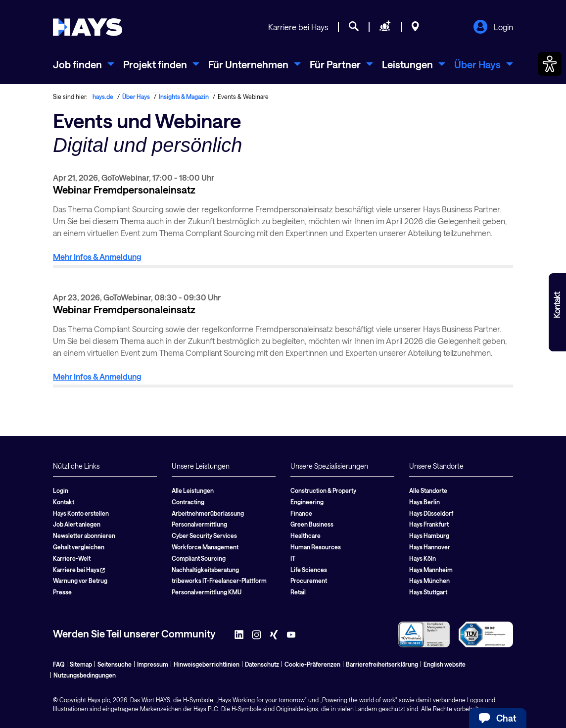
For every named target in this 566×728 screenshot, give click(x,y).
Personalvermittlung (199, 524)
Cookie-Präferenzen (312, 664)
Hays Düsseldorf (431, 513)
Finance (301, 513)
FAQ (59, 664)
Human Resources (316, 547)
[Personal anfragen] (385, 28)
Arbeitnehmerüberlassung (208, 513)
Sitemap (81, 664)
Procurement (309, 581)
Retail (298, 592)
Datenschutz (262, 664)
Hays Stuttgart (428, 592)
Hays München (429, 581)
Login (493, 28)
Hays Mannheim (431, 570)
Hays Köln (423, 558)
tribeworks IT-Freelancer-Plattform (219, 581)
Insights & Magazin (184, 97)
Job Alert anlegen (77, 524)
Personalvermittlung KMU (207, 592)
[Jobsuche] (354, 28)
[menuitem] (84, 64)
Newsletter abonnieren (84, 535)
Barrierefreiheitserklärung (382, 664)
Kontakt (64, 502)
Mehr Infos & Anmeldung (97, 257)
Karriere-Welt (72, 558)
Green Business (312, 524)
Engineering (307, 502)
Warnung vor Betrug (80, 581)
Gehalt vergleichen (79, 547)
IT (293, 558)
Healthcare (306, 535)
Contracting (188, 502)
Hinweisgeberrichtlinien (207, 664)
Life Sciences (309, 570)
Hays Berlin (424, 502)
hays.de (103, 97)
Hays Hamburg (429, 535)
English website (445, 664)
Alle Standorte (428, 490)
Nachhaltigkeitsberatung (205, 570)
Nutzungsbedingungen (85, 675)
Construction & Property (323, 490)
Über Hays (136, 97)
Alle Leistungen (193, 490)
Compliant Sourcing (199, 558)
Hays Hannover (430, 547)
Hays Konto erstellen (81, 513)
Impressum (153, 664)
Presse (62, 592)
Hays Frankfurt (429, 524)
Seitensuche (115, 664)
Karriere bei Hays (298, 27)
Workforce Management (205, 547)
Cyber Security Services (204, 535)
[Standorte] (415, 28)
